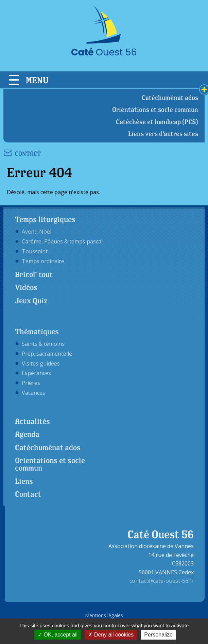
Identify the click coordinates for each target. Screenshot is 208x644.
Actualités (32, 421)
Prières (31, 383)
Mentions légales (104, 615)
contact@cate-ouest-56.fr (162, 581)
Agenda (27, 434)
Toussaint (35, 251)
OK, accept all (58, 635)
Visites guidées (41, 363)
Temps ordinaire (43, 261)
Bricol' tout (34, 274)
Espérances (36, 373)
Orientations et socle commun (155, 109)
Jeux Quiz (31, 301)
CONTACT (28, 153)
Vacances (33, 393)
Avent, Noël (37, 232)
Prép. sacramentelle (47, 354)
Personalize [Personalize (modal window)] (158, 635)
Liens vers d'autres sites (163, 134)
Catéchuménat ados (170, 98)
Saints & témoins (43, 344)
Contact (28, 494)
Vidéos (26, 287)
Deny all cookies (111, 635)
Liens (24, 481)
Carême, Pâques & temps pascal (62, 241)
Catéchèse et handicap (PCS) (157, 122)
